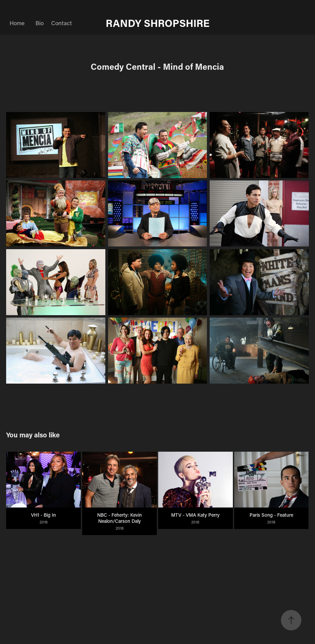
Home (17, 23)
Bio (40, 23)
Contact (62, 23)
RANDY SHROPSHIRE (158, 23)
